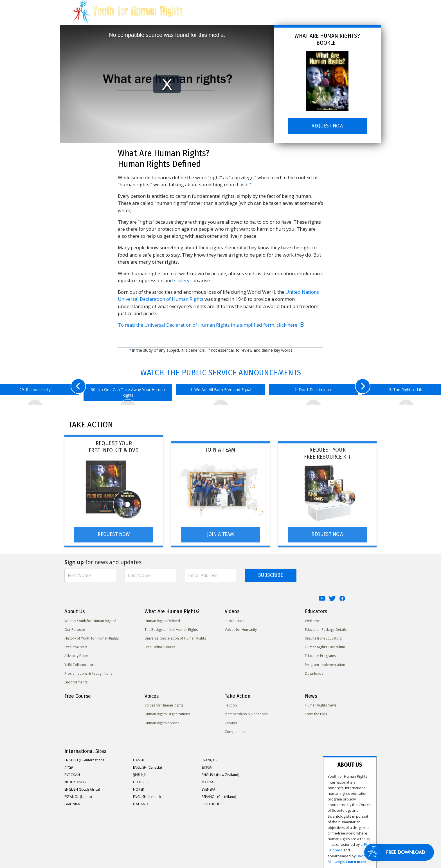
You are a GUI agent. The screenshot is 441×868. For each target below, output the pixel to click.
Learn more (347, 800)
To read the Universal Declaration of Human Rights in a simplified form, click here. (211, 325)
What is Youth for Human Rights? (90, 618)
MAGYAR (209, 779)
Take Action (346, 17)
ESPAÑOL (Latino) (78, 794)
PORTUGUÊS (211, 801)
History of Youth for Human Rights (92, 635)
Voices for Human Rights (164, 702)
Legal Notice (203, 846)
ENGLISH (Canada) (147, 764)
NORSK (139, 786)
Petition (231, 702)
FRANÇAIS (209, 757)
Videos (252, 17)
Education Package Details (326, 626)
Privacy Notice (121, 846)
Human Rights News (321, 702)
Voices (323, 17)
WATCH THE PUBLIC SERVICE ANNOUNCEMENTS (221, 373)
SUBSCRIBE (271, 572)
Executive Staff (76, 644)
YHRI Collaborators (80, 662)
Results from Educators (323, 635)
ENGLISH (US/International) (85, 757)
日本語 (207, 764)
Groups (231, 720)
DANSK (139, 757)
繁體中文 (140, 772)
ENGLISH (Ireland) (147, 794)
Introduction (235, 618)
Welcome (312, 618)
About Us (200, 17)
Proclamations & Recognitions (88, 670)
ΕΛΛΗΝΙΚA (72, 801)
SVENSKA (209, 786)
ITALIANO (141, 801)
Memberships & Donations (246, 711)
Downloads (314, 670)
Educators (274, 17)
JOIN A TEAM (220, 531)
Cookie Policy (149, 846)
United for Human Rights (84, 846)
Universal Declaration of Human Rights (175, 635)
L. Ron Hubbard (345, 794)
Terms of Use (177, 846)
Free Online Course (160, 644)
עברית (69, 764)
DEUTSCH (141, 779)
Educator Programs (320, 653)
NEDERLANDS (75, 779)
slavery (182, 280)
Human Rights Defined (162, 618)
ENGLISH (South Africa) (82, 786)
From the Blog (316, 711)
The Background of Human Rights (171, 626)
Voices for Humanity (241, 626)
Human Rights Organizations (167, 711)
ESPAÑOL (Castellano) (219, 794)
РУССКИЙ (72, 772)
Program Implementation (325, 662)
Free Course (300, 17)
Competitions (236, 729)
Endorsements (76, 679)
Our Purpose (75, 626)
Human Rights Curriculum (325, 644)
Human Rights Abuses (162, 720)
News (368, 17)
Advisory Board (77, 653)
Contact (226, 846)
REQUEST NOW (327, 126)
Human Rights (227, 17)
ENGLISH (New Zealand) (220, 772)
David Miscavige (322, 800)
